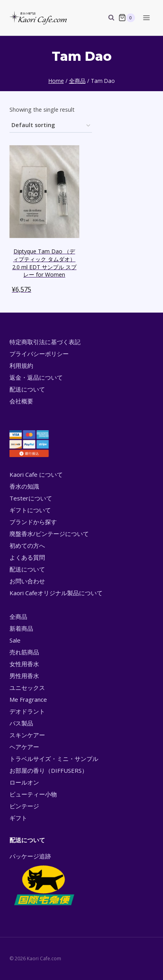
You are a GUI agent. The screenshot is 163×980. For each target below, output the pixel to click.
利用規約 (21, 365)
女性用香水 (24, 664)
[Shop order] (51, 126)
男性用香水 (24, 676)
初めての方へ (27, 545)
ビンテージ (24, 806)
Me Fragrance (28, 699)
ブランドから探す (33, 522)
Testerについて (31, 498)
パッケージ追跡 (44, 880)
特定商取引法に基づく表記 (45, 342)
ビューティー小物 (33, 794)
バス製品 (21, 723)
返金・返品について (36, 377)
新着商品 (21, 628)
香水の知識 (24, 486)
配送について (27, 389)
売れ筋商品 (24, 652)
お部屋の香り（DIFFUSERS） (49, 770)
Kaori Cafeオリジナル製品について (56, 593)
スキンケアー (27, 735)
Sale (15, 640)
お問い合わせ (27, 581)
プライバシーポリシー (39, 354)
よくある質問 (27, 557)
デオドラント (27, 711)
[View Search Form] (107, 18)
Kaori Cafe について (36, 474)
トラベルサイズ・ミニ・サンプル (54, 759)
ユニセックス (27, 688)
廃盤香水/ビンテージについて (49, 534)
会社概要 (21, 401)
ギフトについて (30, 510)
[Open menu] (146, 18)
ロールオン (24, 782)
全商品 (18, 616)
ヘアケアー (24, 747)
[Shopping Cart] (127, 18)
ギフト (18, 818)
